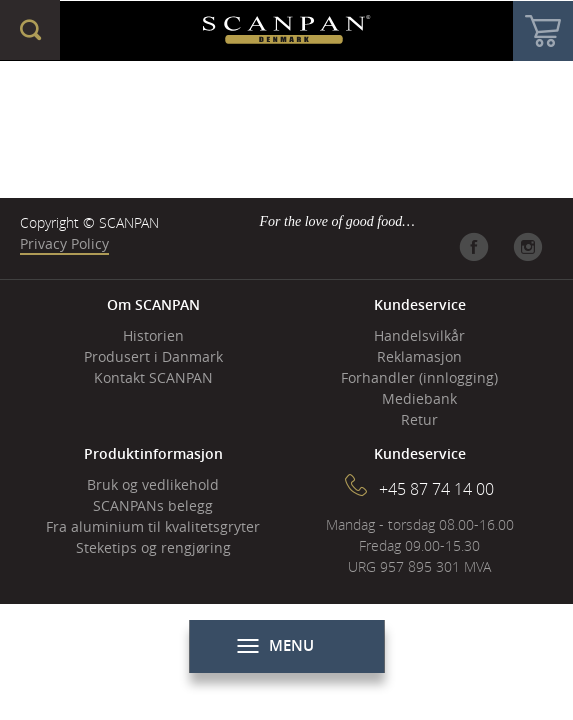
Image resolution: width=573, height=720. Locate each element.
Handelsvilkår (419, 335)
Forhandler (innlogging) (419, 377)
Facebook (474, 247)
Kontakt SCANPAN (153, 377)
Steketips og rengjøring (153, 547)
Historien (153, 335)
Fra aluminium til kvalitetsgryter (153, 526)
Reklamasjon (419, 356)
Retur (419, 419)
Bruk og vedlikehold (153, 484)
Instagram (528, 247)
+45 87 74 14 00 (436, 489)
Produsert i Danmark (153, 356)
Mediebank (419, 398)
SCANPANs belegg (153, 505)
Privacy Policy (64, 243)
